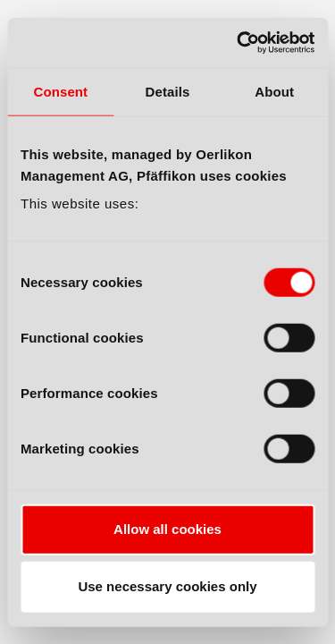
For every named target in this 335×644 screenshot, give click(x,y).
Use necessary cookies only (167, 586)
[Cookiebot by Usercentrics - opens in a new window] (239, 43)
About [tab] (274, 91)
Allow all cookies (167, 529)
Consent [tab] (60, 91)
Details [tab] (168, 91)
